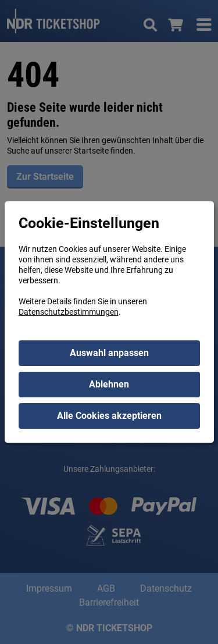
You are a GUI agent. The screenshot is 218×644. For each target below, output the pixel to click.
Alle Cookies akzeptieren (109, 416)
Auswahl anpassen (109, 353)
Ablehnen (109, 384)
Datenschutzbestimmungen (69, 312)
